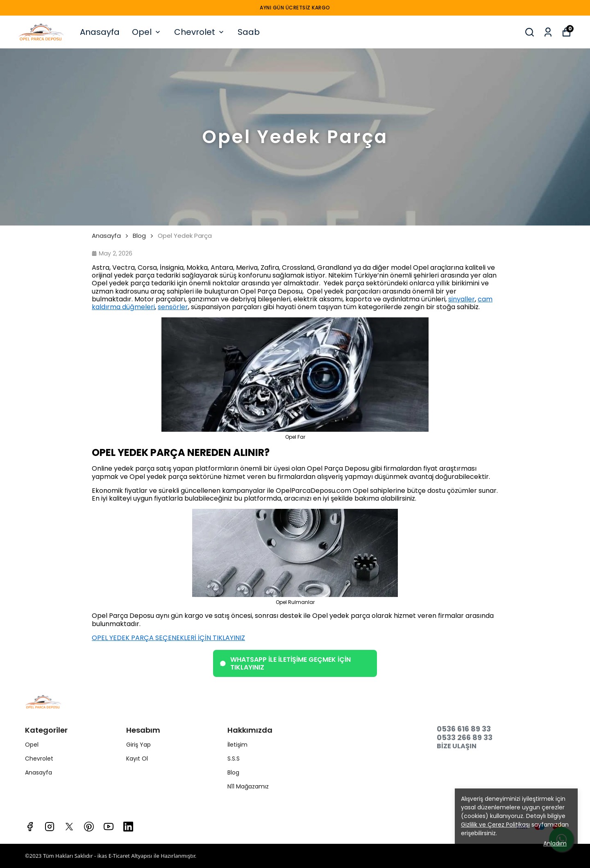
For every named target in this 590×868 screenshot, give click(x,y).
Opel (147, 32)
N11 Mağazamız (248, 786)
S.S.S (234, 759)
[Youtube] (109, 827)
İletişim (237, 745)
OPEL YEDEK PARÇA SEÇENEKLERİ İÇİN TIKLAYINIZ (168, 638)
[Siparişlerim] (548, 32)
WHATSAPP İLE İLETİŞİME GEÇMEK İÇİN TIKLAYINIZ (285, 663)
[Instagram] (50, 827)
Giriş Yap (138, 745)
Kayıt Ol (137, 759)
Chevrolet (200, 32)
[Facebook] (30, 827)
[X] (69, 827)
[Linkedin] (128, 827)
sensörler (173, 307)
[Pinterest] (89, 827)
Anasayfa (100, 32)
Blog (139, 236)
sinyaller (462, 299)
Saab (249, 32)
